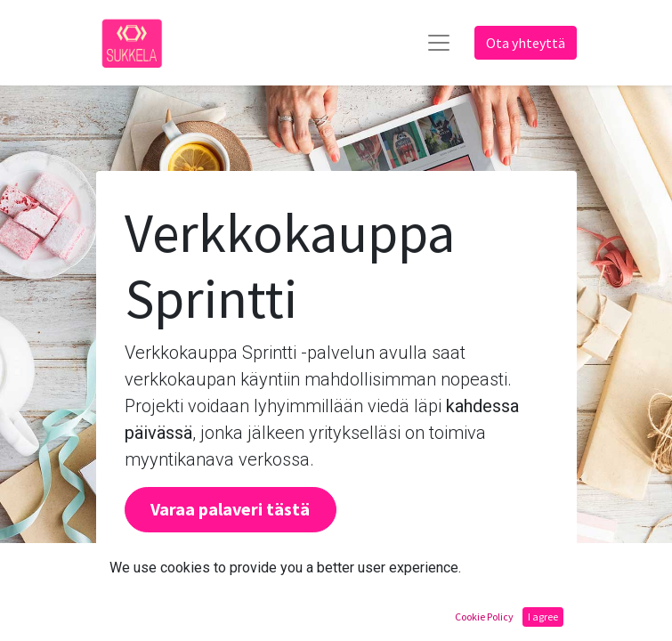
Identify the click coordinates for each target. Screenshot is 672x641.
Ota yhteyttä (526, 43)
